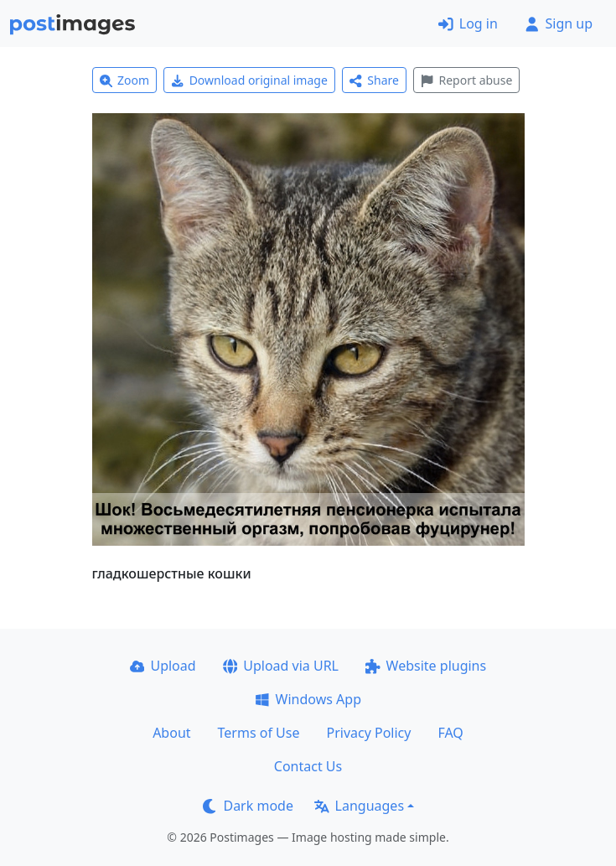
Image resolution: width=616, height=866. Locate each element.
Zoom (125, 80)
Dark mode (248, 806)
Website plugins (426, 666)
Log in (468, 23)
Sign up (559, 23)
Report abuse (466, 80)
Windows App (308, 699)
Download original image (249, 80)
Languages (359, 806)
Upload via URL (281, 666)
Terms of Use (259, 733)
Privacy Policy (368, 733)
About (171, 733)
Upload (163, 666)
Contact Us (308, 766)
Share (374, 80)
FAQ (450, 733)
